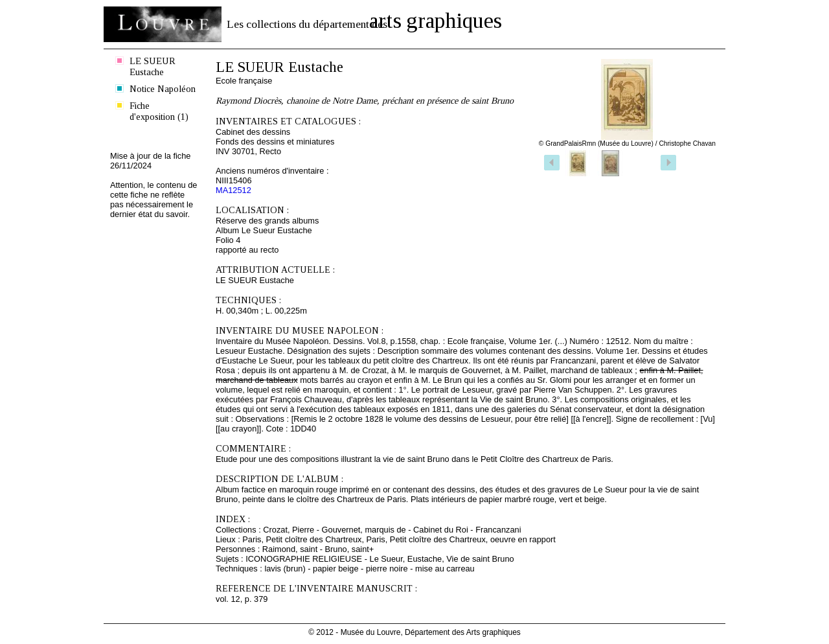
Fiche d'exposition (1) (159, 111)
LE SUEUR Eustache (153, 66)
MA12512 (233, 190)
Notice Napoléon (163, 89)
